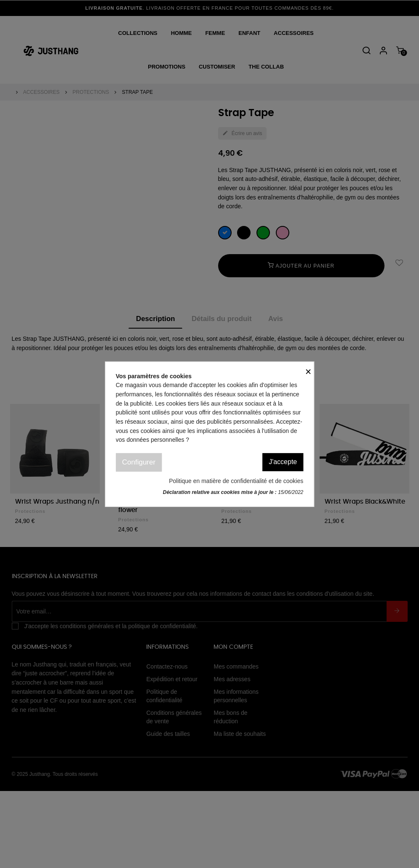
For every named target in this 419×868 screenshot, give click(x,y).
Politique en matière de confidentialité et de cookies (236, 481)
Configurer (139, 462)
